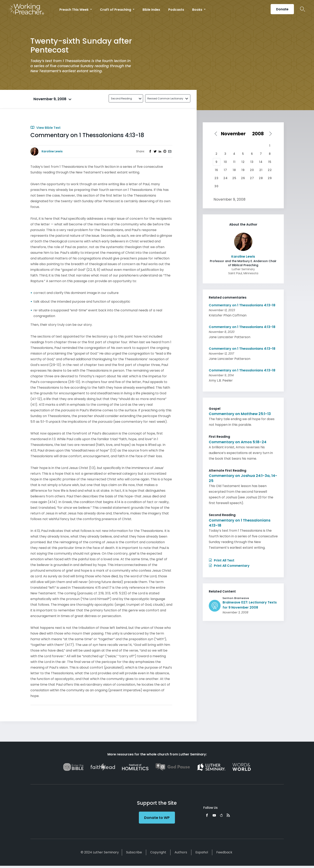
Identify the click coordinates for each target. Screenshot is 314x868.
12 (243, 162)
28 (261, 178)
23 (216, 178)
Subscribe (134, 852)
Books (198, 10)
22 (270, 170)
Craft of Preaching (116, 10)
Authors (181, 852)
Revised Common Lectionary (165, 98)
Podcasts (176, 10)
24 (226, 178)
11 (234, 162)
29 (270, 178)
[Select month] (235, 134)
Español (202, 852)
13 (252, 162)
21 (261, 170)
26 (243, 178)
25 (234, 178)
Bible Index (151, 10)
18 (234, 170)
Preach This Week (74, 10)
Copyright (158, 852)
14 (261, 162)
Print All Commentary (229, 566)
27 (252, 178)
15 (270, 162)
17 (225, 170)
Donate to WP (157, 818)
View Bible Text (46, 128)
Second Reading (121, 98)
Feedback (224, 852)
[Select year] (259, 134)
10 (225, 162)
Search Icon (303, 9)
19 (243, 170)
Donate (282, 9)
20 (252, 170)
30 (216, 186)
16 (216, 170)
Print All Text (222, 560)
